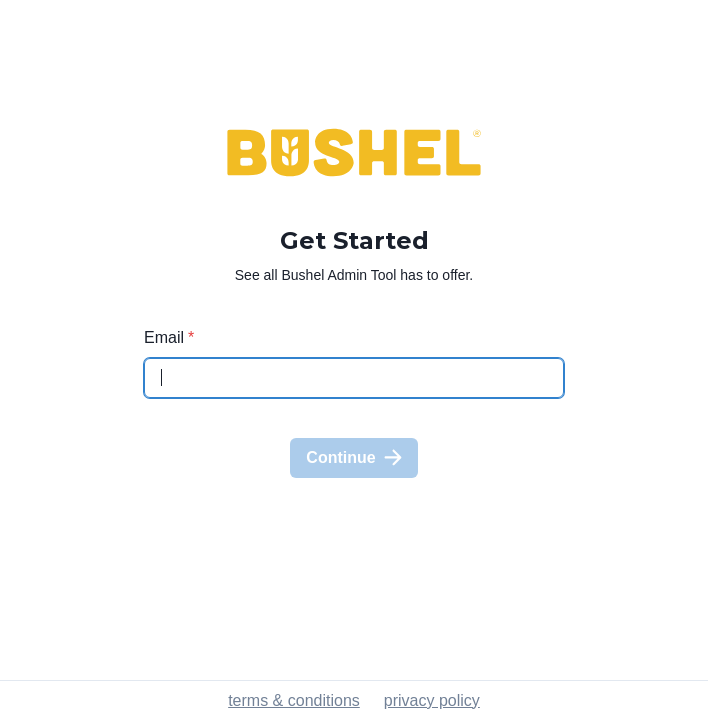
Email (169, 337)
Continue (353, 457)
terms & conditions (294, 700)
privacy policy (432, 700)
